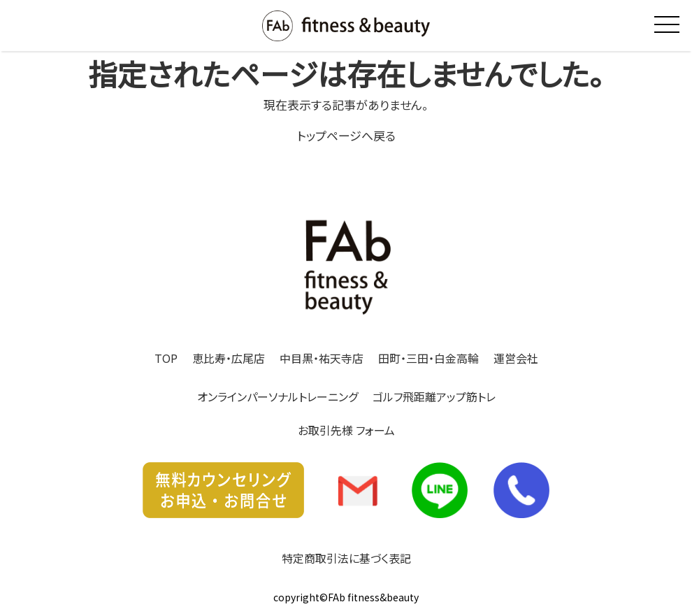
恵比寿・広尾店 (229, 358)
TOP (166, 358)
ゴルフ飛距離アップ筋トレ (434, 396)
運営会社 (516, 358)
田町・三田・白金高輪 (428, 358)
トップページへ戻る (346, 135)
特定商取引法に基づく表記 (346, 558)
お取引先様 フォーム (346, 430)
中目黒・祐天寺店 (322, 358)
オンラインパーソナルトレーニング (277, 396)
